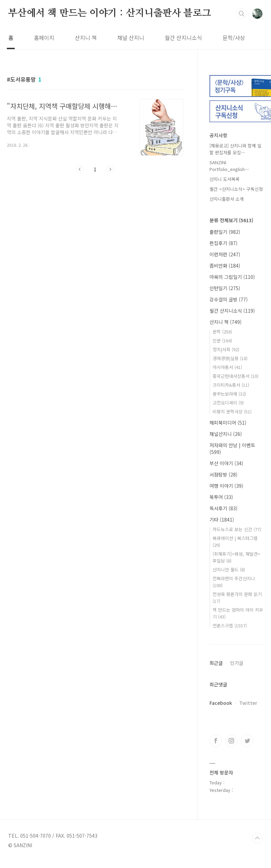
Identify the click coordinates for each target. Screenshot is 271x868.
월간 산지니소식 (183, 38)
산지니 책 (86, 38)
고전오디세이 (228, 403)
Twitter (248, 703)
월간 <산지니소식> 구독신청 (236, 189)
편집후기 (223, 243)
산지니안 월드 (229, 570)
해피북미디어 (228, 423)
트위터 (247, 741)
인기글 (237, 663)
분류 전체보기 (231, 220)
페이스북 (216, 741)
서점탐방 (223, 474)
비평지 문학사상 (232, 411)
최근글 (216, 663)
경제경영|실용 (230, 358)
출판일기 (225, 232)
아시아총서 (227, 367)
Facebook (221, 703)
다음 (110, 169)
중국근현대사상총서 (235, 376)
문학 (222, 332)
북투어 (221, 497)
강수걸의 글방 (229, 299)
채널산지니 (226, 434)
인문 (222, 340)
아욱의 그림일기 (232, 277)
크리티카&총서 (231, 385)
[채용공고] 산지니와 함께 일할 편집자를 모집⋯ (235, 149)
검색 (242, 14)
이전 (80, 169)
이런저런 (225, 254)
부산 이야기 (226, 463)
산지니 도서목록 (225, 179)
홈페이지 (44, 38)
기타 (222, 520)
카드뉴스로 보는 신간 (237, 529)
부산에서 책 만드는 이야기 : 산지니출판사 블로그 (110, 13)
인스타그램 (231, 741)
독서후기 (223, 508)
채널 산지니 (131, 38)
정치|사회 (226, 349)
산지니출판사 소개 (227, 199)
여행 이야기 (226, 486)
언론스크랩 (230, 625)
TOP (257, 838)
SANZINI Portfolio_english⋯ (229, 166)
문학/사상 (234, 38)
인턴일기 (225, 288)
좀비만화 (225, 266)
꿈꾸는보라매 (229, 394)
